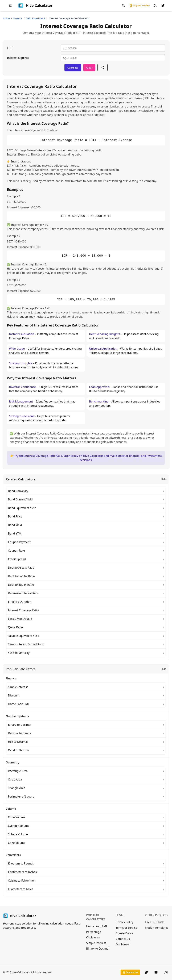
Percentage (94, 932)
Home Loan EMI (97, 926)
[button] (10, 6)
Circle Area (93, 937)
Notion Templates (157, 928)
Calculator (35, 6)
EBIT (10, 48)
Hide (164, 479)
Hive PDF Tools (155, 922)
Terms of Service (126, 928)
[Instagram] (166, 972)
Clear (89, 68)
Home (6, 18)
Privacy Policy (124, 922)
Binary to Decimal (98, 949)
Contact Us (123, 939)
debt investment (35, 18)
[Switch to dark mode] (155, 6)
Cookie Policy (124, 933)
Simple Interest (96, 943)
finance (18, 18)
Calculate (73, 68)
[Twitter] (146, 972)
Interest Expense (18, 58)
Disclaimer (123, 944)
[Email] (156, 972)
